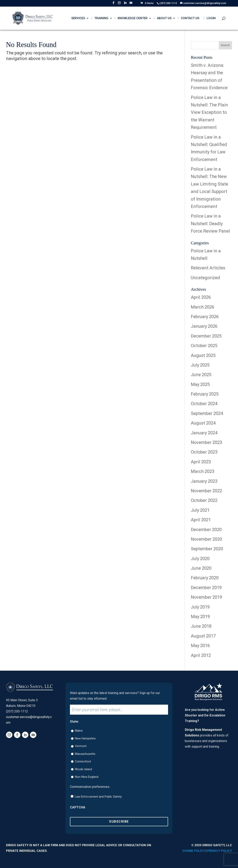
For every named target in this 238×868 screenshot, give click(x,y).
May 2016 (200, 646)
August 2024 (203, 423)
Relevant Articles (208, 268)
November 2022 (206, 491)
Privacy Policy (220, 851)
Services (78, 18)
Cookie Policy (194, 851)
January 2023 (204, 481)
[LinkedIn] (125, 4)
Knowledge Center (133, 18)
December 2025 (206, 336)
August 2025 (203, 355)
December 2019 (206, 588)
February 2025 (205, 394)
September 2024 (207, 413)
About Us (164, 18)
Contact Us (190, 18)
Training (101, 18)
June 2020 (201, 568)
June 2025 (201, 375)
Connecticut (83, 761)
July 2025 (200, 365)
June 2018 (201, 626)
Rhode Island (83, 769)
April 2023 (201, 462)
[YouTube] (131, 4)
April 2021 (201, 520)
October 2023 (204, 452)
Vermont (81, 746)
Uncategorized (205, 278)
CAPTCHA (78, 807)
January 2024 (204, 433)
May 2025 (200, 384)
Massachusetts (85, 754)
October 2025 (204, 346)
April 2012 (201, 655)
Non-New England (87, 777)
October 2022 (204, 500)
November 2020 (206, 539)
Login (211, 18)
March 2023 (203, 471)
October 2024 (204, 404)
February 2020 (205, 578)
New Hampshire (85, 738)
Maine (79, 731)
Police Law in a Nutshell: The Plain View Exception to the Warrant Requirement (209, 112)
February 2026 (205, 317)
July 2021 (200, 510)
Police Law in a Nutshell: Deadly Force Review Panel (210, 224)
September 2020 (207, 549)
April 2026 (201, 297)
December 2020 (206, 530)
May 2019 (200, 617)
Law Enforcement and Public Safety (98, 797)
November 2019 (206, 597)
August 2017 (203, 636)
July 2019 (200, 607)
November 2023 (206, 442)
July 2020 (200, 559)
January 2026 (204, 326)
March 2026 (203, 307)
